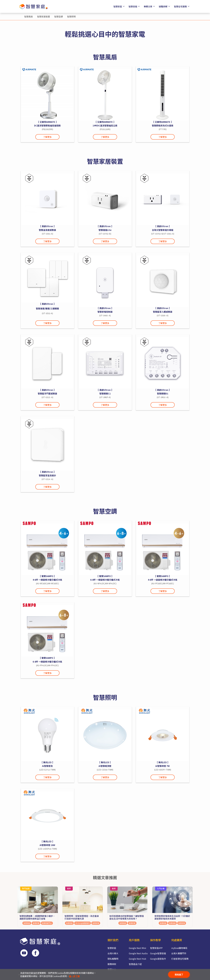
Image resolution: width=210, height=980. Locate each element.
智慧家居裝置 (44, 16)
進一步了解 (74, 976)
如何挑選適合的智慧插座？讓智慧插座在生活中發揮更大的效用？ (127, 917)
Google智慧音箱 (158, 953)
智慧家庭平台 (47, 923)
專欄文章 (150, 6)
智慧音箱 (135, 6)
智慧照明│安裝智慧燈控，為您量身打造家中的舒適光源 (82, 917)
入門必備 (161, 888)
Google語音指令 (158, 959)
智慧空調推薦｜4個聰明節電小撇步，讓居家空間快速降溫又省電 (37, 917)
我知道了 (179, 975)
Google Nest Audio (138, 953)
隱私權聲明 (113, 959)
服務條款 (112, 964)
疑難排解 (165, 6)
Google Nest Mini (137, 948)
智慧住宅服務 (182, 6)
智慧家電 (36, 923)
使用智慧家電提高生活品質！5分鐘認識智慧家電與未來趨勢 (172, 917)
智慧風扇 (29, 16)
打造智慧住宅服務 (180, 959)
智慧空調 (59, 16)
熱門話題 (26, 888)
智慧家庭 (119, 6)
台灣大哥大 (113, 953)
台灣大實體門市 (179, 953)
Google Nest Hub (137, 959)
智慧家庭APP (156, 948)
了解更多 (47, 137)
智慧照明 (71, 16)
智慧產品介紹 (135, 964)
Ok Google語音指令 (83, 923)
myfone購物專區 (179, 948)
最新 (69, 888)
